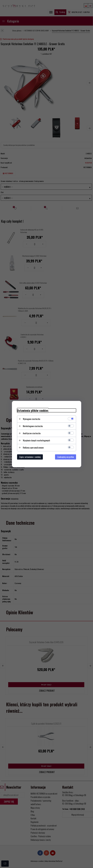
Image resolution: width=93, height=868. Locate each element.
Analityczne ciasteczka (32, 433)
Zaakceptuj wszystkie (66, 457)
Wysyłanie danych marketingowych (36, 440)
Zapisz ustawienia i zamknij (30, 457)
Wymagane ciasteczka (31, 419)
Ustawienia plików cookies (33, 410)
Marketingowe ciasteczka (33, 426)
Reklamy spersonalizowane (33, 447)
